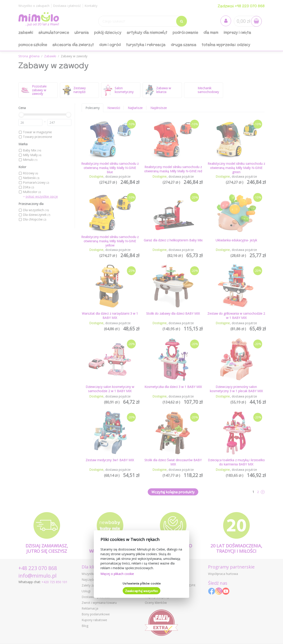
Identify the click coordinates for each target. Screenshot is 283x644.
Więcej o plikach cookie (117, 574)
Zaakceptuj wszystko (141, 591)
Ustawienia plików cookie (142, 583)
